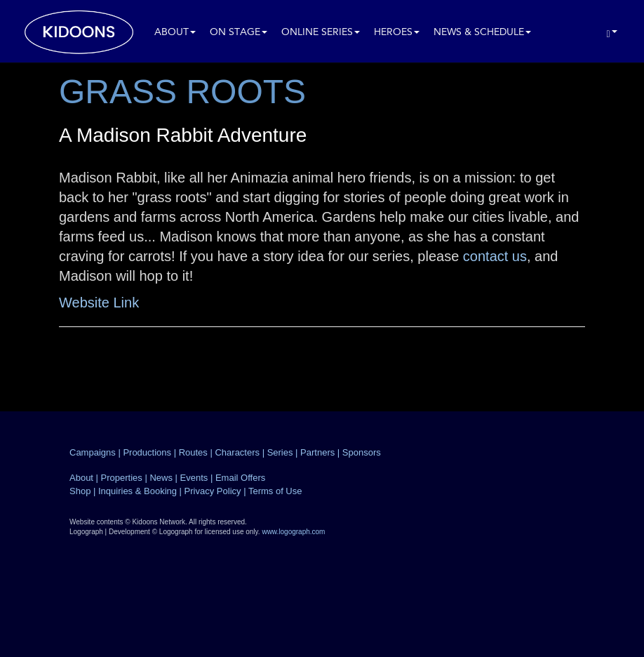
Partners (317, 452)
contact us (495, 256)
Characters (237, 452)
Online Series (321, 33)
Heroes (397, 33)
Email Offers (240, 478)
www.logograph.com (293, 532)
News (161, 478)
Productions (147, 452)
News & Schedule (482, 33)
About (175, 33)
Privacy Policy (213, 491)
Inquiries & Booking (137, 491)
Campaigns (93, 452)
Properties (122, 478)
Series (280, 452)
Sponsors (362, 452)
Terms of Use (275, 491)
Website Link (99, 303)
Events (194, 478)
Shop (80, 491)
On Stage (239, 33)
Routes (193, 452)
